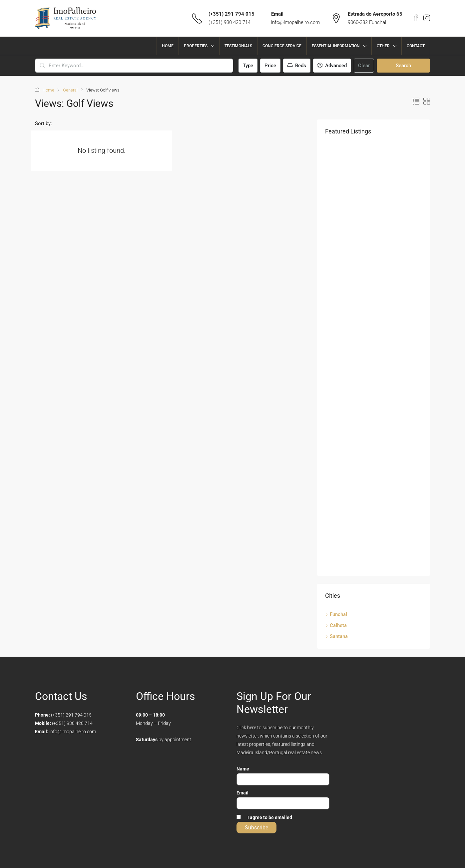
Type (248, 66)
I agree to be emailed (270, 817)
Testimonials (238, 46)
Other (383, 46)
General (70, 90)
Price (270, 66)
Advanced (332, 66)
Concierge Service (282, 46)
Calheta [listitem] (336, 625)
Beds (297, 66)
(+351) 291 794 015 (232, 14)
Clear (364, 66)
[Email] (283, 803)
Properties (196, 46)
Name (243, 769)
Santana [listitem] (336, 636)
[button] (416, 102)
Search (403, 66)
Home (168, 46)
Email (242, 793)
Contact (416, 46)
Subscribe (256, 828)
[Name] (283, 779)
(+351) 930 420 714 (230, 22)
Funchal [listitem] (336, 614)
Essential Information (336, 46)
